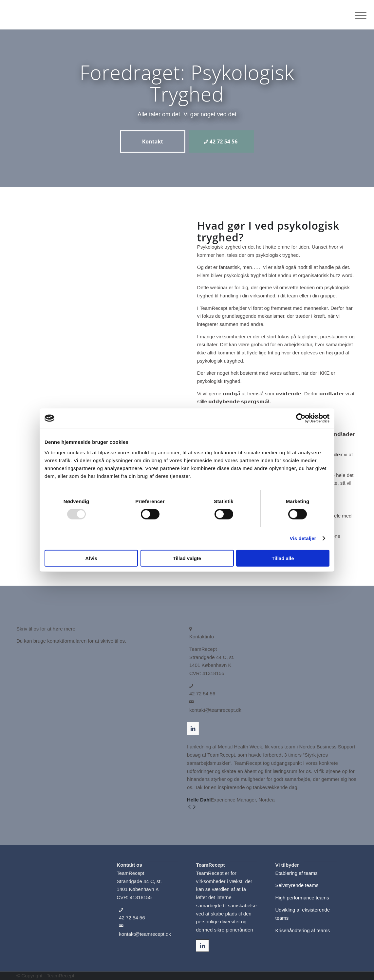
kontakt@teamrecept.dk (215, 710)
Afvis (91, 558)
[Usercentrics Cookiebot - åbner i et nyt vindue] (301, 418)
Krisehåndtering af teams (302, 930)
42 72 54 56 (202, 694)
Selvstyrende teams (297, 885)
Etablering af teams (296, 873)
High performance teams (302, 898)
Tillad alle (283, 558)
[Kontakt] (153, 141)
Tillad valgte (187, 558)
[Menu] (359, 15)
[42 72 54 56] (221, 141)
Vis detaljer (303, 538)
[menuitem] (359, 15)
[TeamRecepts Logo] (40, 15)
